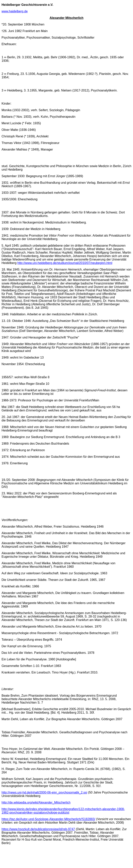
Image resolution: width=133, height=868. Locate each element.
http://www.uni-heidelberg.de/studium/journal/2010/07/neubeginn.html (65, 263)
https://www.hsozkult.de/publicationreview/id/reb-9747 (38, 829)
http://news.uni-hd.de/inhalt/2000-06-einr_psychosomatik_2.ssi (44, 792)
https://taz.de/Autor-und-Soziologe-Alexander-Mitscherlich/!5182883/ (48, 819)
